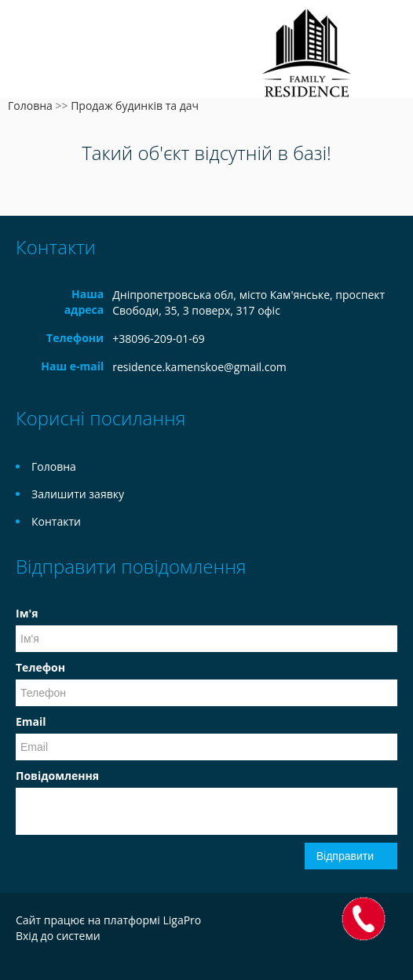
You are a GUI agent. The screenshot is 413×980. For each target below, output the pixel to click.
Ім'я (27, 613)
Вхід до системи (58, 936)
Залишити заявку (78, 494)
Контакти (56, 521)
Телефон (40, 667)
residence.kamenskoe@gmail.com (199, 367)
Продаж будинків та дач (135, 106)
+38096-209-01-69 (159, 339)
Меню (29, 37)
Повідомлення (57, 776)
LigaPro (182, 920)
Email (31, 721)
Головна (30, 106)
